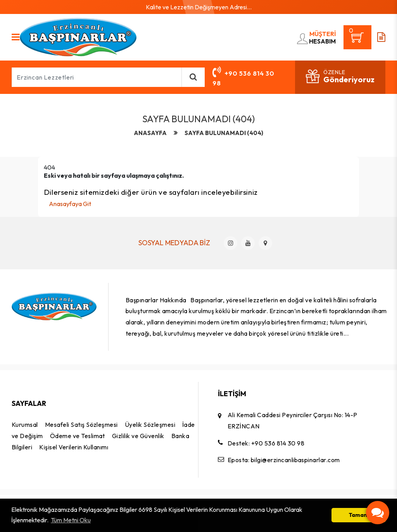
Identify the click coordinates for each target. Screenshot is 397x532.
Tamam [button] (359, 515)
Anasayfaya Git (70, 204)
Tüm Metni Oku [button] (71, 520)
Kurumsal (25, 425)
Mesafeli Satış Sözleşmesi (81, 425)
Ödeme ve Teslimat (78, 436)
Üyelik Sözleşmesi (150, 425)
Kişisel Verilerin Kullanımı (74, 447)
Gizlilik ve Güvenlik (138, 436)
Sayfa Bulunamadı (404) (224, 133)
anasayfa (150, 133)
